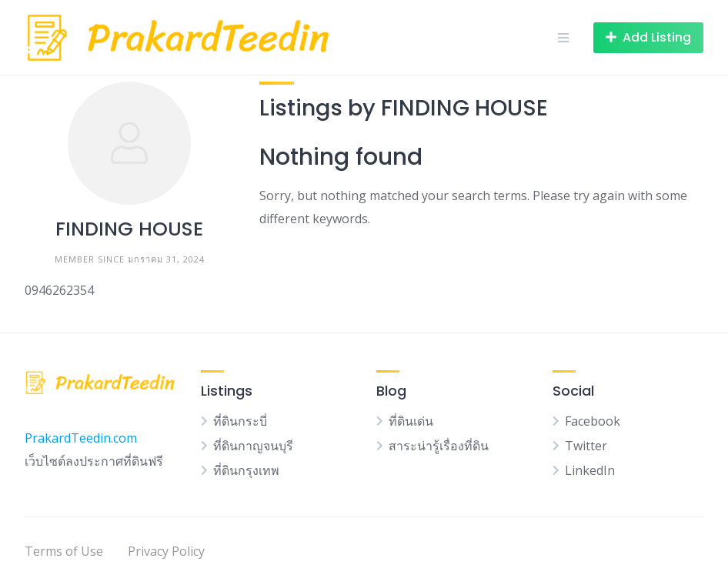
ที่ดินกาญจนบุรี (253, 446)
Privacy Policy (166, 551)
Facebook (593, 421)
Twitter (586, 446)
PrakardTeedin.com (81, 438)
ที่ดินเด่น (411, 421)
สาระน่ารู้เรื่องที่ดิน (439, 446)
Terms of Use (64, 551)
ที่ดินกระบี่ (240, 421)
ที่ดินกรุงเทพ (246, 470)
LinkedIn (590, 470)
